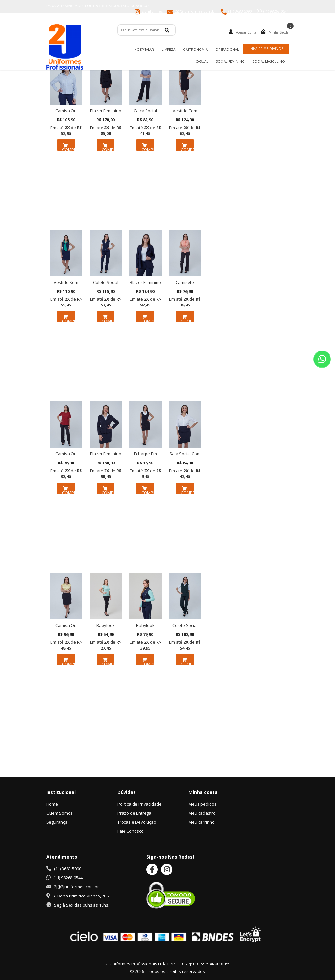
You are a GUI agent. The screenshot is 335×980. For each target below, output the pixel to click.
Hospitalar (144, 50)
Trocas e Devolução (137, 822)
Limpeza (168, 50)
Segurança (57, 822)
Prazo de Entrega (134, 813)
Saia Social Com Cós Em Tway (185, 456)
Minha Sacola (279, 32)
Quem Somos (59, 813)
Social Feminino (230, 61)
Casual (202, 61)
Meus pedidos (203, 804)
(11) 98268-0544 (68, 878)
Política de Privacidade (140, 804)
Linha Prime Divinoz (266, 49)
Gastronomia (195, 50)
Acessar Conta (246, 32)
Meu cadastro (202, 813)
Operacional (227, 50)
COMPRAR (69, 147)
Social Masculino (269, 61)
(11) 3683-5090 (68, 869)
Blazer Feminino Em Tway (106, 456)
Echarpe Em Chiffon (145, 456)
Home (52, 804)
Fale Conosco (130, 831)
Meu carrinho (202, 822)
